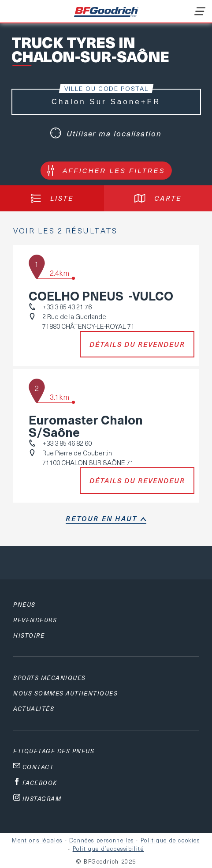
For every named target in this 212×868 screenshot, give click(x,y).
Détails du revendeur (137, 344)
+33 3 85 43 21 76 (67, 307)
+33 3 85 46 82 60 (67, 443)
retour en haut (101, 519)
